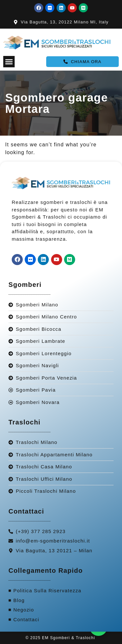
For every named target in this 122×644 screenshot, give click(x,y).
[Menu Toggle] (9, 62)
